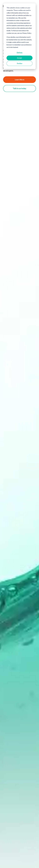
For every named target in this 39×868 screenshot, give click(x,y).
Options (19, 52)
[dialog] (19, 36)
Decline (20, 63)
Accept (19, 58)
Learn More (19, 80)
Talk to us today (19, 88)
